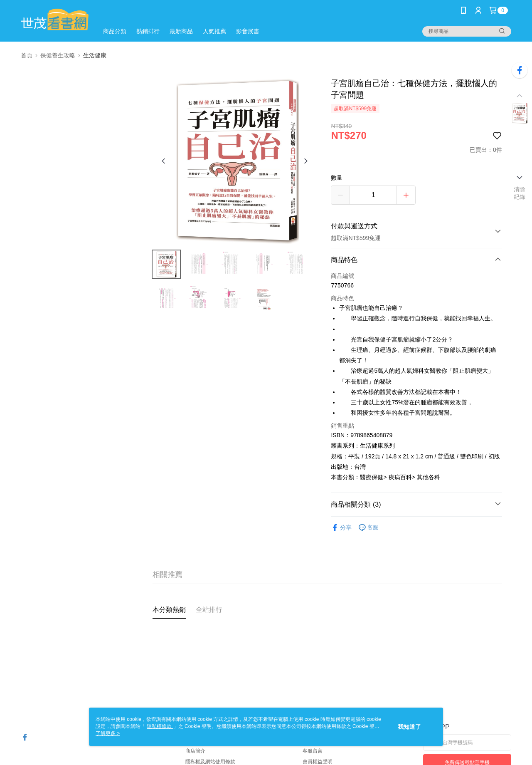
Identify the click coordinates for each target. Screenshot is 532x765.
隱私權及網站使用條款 (210, 762)
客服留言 (313, 751)
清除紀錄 (520, 193)
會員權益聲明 (318, 762)
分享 (341, 528)
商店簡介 (195, 751)
